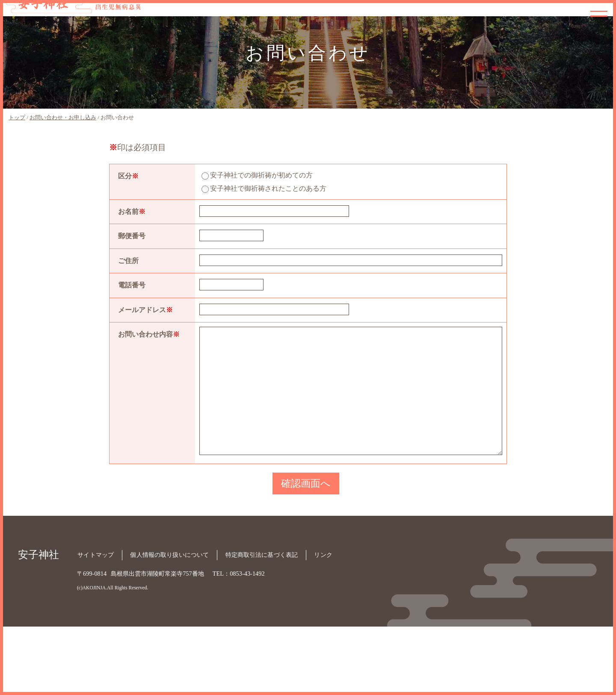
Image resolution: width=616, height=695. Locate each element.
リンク (324, 624)
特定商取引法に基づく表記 (262, 624)
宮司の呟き (567, 20)
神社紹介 (486, 11)
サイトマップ (95, 624)
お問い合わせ (594, 29)
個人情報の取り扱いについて (169, 624)
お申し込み (540, 25)
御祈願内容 (512, 11)
